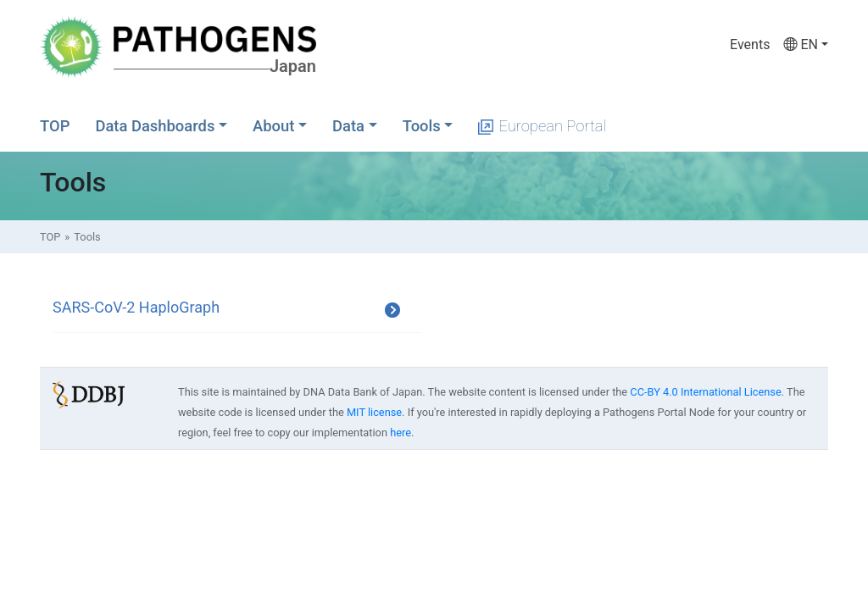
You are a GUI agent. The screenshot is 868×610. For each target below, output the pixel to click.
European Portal (542, 126)
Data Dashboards (155, 126)
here (401, 433)
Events (750, 44)
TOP (55, 126)
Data (348, 126)
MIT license (374, 412)
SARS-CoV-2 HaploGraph (136, 307)
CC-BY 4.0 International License (705, 392)
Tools (422, 126)
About (273, 126)
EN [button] (800, 44)
